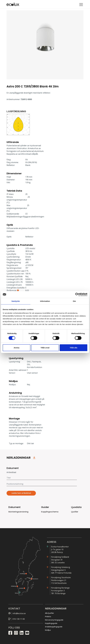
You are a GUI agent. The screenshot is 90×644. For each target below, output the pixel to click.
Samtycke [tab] (16, 301)
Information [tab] (45, 301)
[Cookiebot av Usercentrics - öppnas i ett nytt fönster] (77, 295)
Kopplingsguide (51, 623)
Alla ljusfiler (49, 613)
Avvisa (17, 348)
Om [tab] (74, 301)
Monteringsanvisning (18, 512)
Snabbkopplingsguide (54, 627)
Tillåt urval (45, 348)
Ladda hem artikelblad (21, 493)
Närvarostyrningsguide (54, 620)
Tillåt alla (73, 348)
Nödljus (48, 630)
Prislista (48, 617)
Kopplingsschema (50, 512)
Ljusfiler (75, 512)
